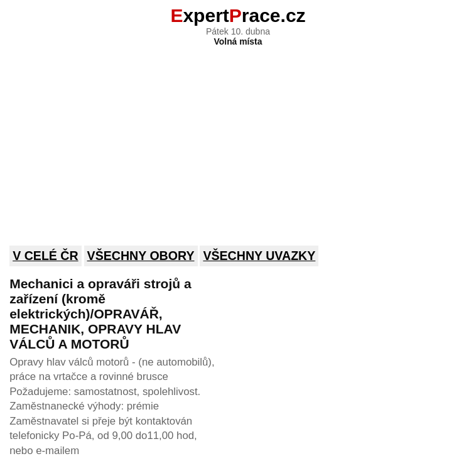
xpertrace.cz (238, 15)
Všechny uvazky (259, 256)
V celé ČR (46, 256)
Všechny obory (141, 256)
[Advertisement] (238, 138)
